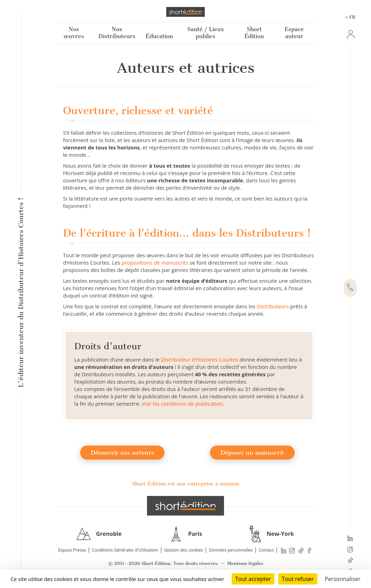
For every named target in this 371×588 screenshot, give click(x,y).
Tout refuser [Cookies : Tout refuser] (298, 579)
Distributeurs (273, 306)
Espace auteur (294, 33)
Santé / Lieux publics (206, 33)
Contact (266, 550)
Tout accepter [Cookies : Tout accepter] (253, 579)
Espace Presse (72, 550)
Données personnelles (231, 550)
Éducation (159, 36)
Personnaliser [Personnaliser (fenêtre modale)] (343, 579)
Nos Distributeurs (117, 33)
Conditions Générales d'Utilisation (125, 550)
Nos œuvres (74, 33)
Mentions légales (245, 563)
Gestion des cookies (184, 550)
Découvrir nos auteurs (122, 453)
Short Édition (254, 33)
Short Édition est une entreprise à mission (185, 484)
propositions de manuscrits (155, 262)
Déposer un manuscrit (252, 453)
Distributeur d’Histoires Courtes (200, 359)
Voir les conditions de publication (182, 404)
